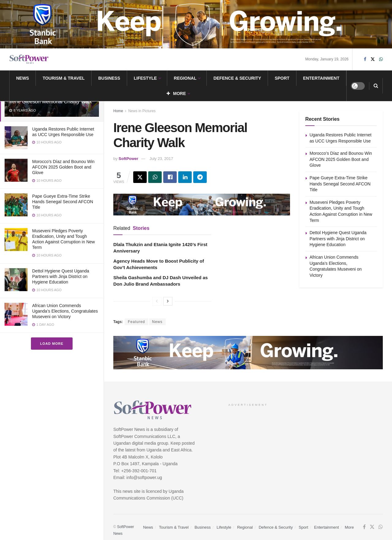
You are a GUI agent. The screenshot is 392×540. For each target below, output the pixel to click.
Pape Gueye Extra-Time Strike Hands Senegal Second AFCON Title (63, 202)
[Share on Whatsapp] (155, 177)
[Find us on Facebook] (365, 59)
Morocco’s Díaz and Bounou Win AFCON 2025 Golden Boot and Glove (63, 167)
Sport (282, 78)
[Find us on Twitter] (373, 59)
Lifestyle (145, 78)
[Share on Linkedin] (185, 177)
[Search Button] (376, 86)
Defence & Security (237, 78)
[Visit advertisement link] (196, 24)
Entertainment (321, 78)
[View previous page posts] (157, 301)
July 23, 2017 (161, 159)
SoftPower (128, 159)
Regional (185, 78)
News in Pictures (142, 111)
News (23, 78)
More (176, 93)
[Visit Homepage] (29, 59)
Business (109, 78)
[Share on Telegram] (200, 177)
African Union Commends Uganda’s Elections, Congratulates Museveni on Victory (65, 311)
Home (118, 111)
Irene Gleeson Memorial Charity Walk (51, 102)
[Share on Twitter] (140, 177)
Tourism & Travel (64, 78)
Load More (52, 344)
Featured (136, 322)
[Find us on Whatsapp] (381, 59)
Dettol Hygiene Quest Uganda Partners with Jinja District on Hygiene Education (61, 276)
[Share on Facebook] (170, 177)
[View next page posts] (168, 301)
